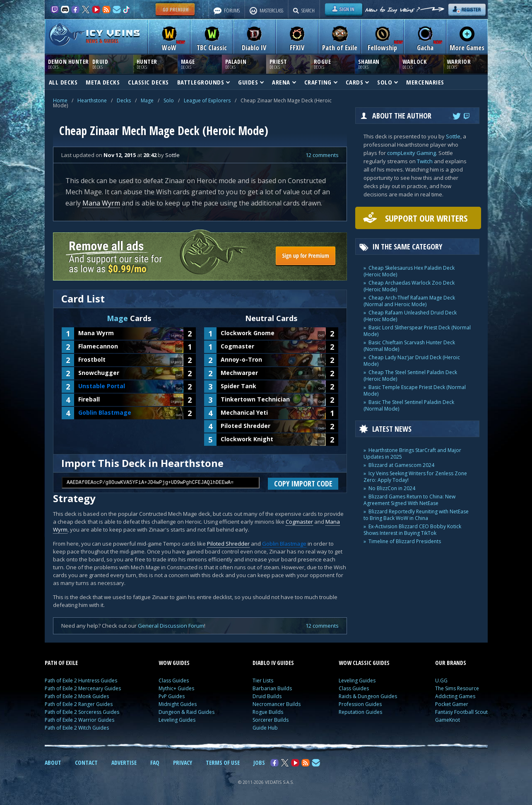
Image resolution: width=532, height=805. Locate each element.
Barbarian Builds (272, 688)
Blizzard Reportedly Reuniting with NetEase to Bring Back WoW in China (416, 515)
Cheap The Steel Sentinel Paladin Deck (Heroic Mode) (410, 376)
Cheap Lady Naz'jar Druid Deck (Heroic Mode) (412, 361)
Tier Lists (263, 681)
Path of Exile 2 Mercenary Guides (83, 688)
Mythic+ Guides (176, 688)
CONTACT (86, 763)
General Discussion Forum (171, 626)
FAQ (155, 763)
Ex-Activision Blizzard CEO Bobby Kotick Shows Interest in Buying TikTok (412, 530)
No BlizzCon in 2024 (392, 488)
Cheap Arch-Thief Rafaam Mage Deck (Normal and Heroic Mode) (409, 301)
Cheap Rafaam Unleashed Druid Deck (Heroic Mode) (410, 316)
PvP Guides (172, 696)
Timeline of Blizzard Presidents (405, 541)
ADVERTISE (124, 763)
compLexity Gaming (412, 153)
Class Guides (174, 681)
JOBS (259, 763)
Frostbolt (92, 359)
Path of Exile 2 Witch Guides (77, 728)
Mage (147, 100)
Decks (124, 100)
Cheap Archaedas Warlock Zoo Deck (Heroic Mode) (409, 286)
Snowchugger (99, 373)
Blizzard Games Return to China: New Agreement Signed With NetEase (409, 500)
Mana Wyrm (101, 203)
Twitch (425, 161)
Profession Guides (360, 704)
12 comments (322, 155)
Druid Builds (267, 696)
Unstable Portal (102, 386)
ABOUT (53, 763)
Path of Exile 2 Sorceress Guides (82, 712)
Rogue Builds (268, 712)
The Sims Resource (457, 688)
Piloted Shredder (246, 426)
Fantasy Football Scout (461, 712)
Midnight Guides (178, 704)
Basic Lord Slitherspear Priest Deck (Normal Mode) (417, 331)
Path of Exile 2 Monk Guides (77, 696)
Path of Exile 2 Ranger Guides (79, 704)
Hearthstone (92, 100)
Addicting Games (455, 696)
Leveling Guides (177, 720)
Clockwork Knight (247, 439)
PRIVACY (183, 763)
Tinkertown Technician (255, 399)
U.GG (441, 681)
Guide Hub (265, 728)
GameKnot (448, 720)
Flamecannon (98, 346)
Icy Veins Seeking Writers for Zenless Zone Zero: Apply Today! (415, 477)
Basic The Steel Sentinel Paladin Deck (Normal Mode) (409, 405)
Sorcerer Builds (271, 720)
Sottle (453, 136)
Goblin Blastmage (105, 412)
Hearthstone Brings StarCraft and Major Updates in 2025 (412, 453)
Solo (169, 100)
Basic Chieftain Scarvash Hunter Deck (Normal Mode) (409, 346)
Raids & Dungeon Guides (368, 696)
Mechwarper (239, 373)
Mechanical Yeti (244, 412)
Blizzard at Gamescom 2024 (401, 465)
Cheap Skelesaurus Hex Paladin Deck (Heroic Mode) (409, 271)
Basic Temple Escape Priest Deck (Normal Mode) (415, 390)
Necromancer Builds (277, 704)
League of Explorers (207, 100)
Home (60, 100)
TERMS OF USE (223, 763)
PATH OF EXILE (61, 663)
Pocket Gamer (452, 704)
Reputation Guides (360, 712)
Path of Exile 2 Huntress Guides (81, 681)
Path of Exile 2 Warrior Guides (79, 720)
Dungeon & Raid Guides (187, 712)
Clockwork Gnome (248, 333)
